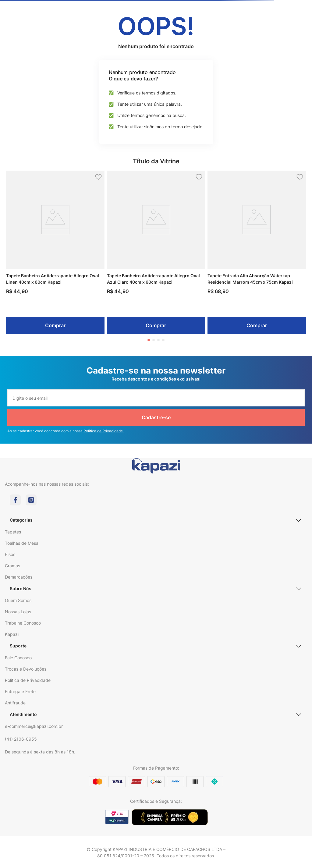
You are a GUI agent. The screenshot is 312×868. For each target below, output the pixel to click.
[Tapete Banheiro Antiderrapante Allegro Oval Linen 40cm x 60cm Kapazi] (55, 252)
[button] (149, 340)
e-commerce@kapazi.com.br (34, 726)
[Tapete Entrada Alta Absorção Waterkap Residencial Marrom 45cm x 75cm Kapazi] (257, 252)
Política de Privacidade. (104, 431)
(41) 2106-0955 (21, 739)
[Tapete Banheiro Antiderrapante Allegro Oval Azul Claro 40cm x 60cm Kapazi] (156, 252)
